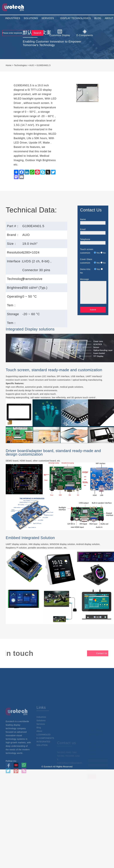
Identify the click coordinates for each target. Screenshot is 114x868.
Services (41, 738)
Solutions (41, 734)
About (39, 745)
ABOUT (109, 18)
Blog (39, 742)
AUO (32, 65)
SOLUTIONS (31, 18)
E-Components (85, 33)
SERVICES (48, 18)
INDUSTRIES (13, 18)
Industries (41, 731)
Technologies (20, 65)
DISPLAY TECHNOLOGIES (76, 18)
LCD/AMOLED (44, 749)
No (104, 253)
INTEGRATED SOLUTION (43, 757)
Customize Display (60, 33)
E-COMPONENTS (45, 752)
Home (9, 65)
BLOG (98, 18)
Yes (98, 253)
